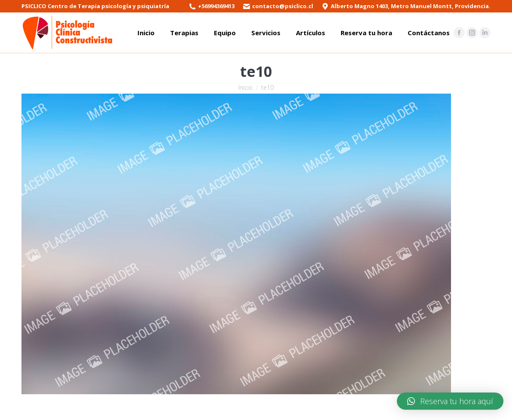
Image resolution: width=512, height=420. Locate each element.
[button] (450, 401)
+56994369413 (216, 6)
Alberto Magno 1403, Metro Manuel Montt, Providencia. (411, 6)
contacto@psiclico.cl (283, 6)
